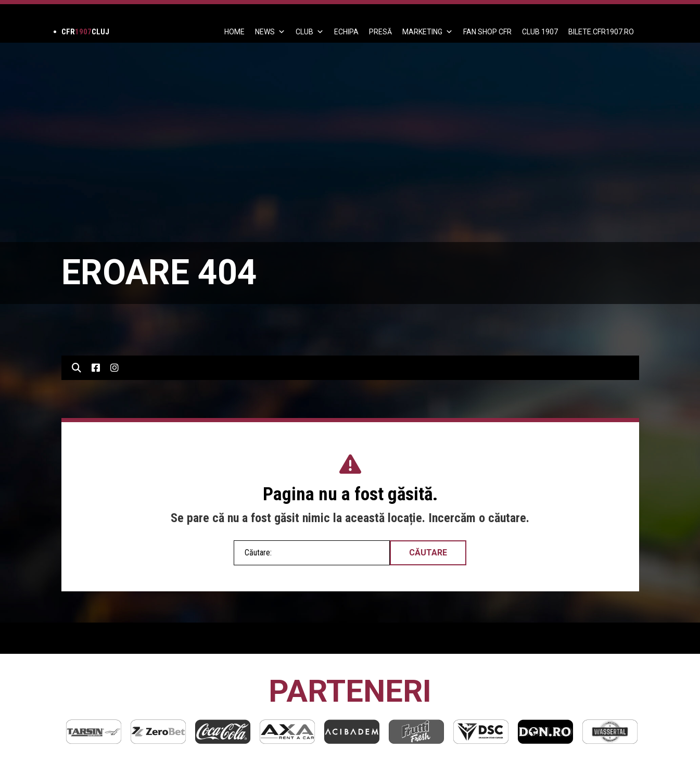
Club (310, 32)
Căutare (428, 553)
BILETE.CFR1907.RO (601, 32)
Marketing (428, 32)
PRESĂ (380, 32)
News (270, 32)
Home (234, 32)
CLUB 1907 (540, 32)
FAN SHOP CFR (487, 32)
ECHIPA (346, 32)
